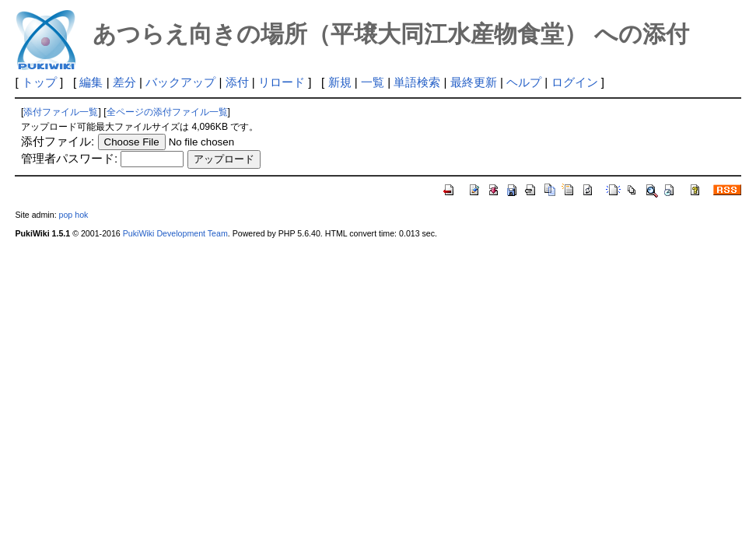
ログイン (575, 82)
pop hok (74, 215)
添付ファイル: (58, 141)
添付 (237, 82)
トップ (39, 82)
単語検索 (417, 82)
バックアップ (180, 82)
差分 (124, 82)
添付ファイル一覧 (61, 112)
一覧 (373, 82)
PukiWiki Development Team (175, 233)
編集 (91, 82)
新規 (340, 82)
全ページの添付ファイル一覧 (167, 112)
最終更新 (474, 82)
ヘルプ (524, 82)
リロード (282, 82)
